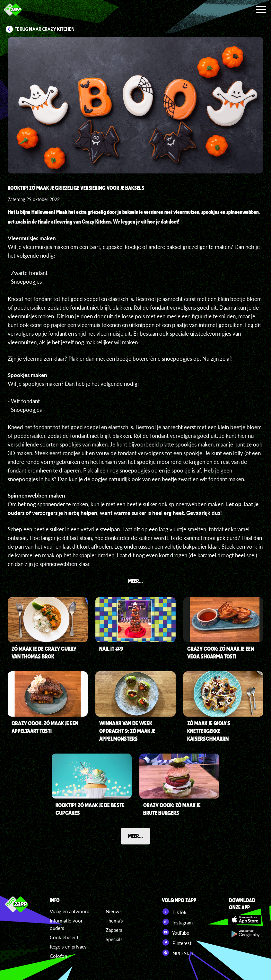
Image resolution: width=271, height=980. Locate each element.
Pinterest (177, 942)
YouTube (175, 932)
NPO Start (178, 953)
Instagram (177, 922)
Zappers (114, 930)
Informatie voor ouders (66, 924)
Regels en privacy (68, 947)
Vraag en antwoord (70, 911)
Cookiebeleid (64, 937)
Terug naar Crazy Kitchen (45, 29)
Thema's (114, 921)
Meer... (135, 836)
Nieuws (114, 911)
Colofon (58, 956)
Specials (114, 939)
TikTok (174, 912)
